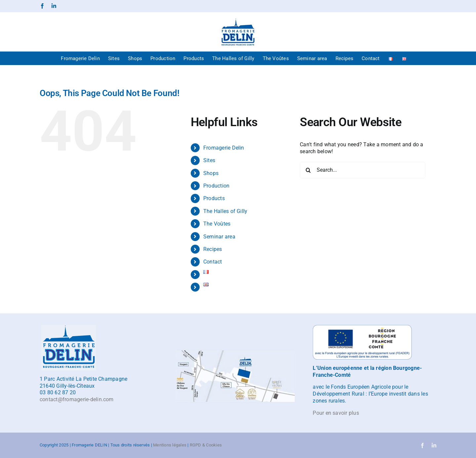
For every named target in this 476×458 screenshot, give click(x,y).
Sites (209, 160)
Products (214, 198)
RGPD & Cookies (206, 445)
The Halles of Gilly (225, 211)
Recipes (213, 249)
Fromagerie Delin (224, 148)
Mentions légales (170, 445)
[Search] (308, 170)
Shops (211, 173)
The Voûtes (217, 224)
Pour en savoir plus (336, 413)
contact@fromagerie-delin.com (77, 399)
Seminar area (219, 237)
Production (216, 186)
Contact (213, 262)
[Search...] (363, 170)
